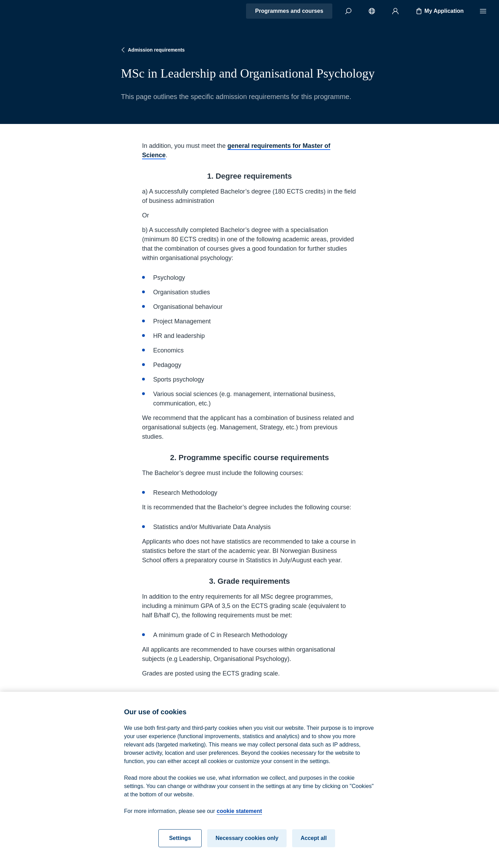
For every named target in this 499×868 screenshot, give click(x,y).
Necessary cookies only (247, 841)
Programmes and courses (289, 11)
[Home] (30, 11)
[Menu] (483, 11)
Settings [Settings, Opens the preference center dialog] (180, 841)
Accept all (314, 841)
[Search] (348, 11)
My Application (439, 11)
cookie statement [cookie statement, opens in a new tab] (239, 814)
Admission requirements (152, 50)
